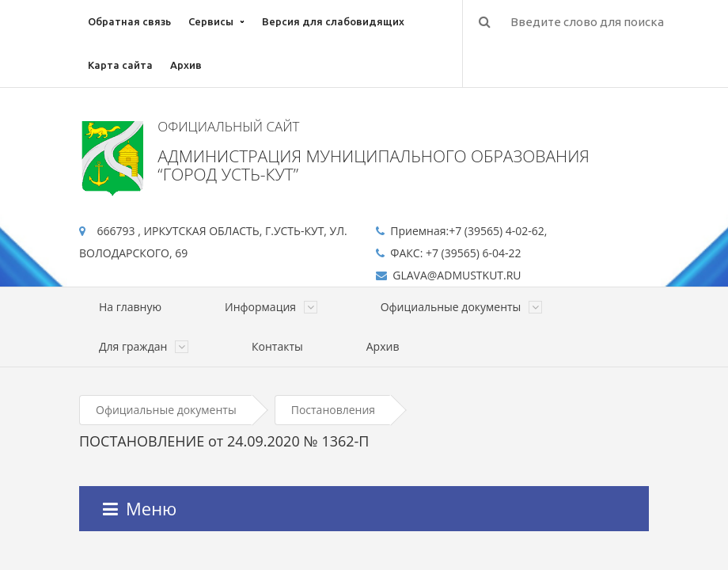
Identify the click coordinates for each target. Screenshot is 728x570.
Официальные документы (166, 410)
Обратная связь (129, 21)
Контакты (277, 346)
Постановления (333, 410)
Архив (186, 65)
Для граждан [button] (144, 346)
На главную (130, 307)
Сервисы (211, 21)
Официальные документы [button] (461, 307)
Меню (140, 508)
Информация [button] (271, 307)
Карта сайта (120, 65)
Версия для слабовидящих (333, 21)
